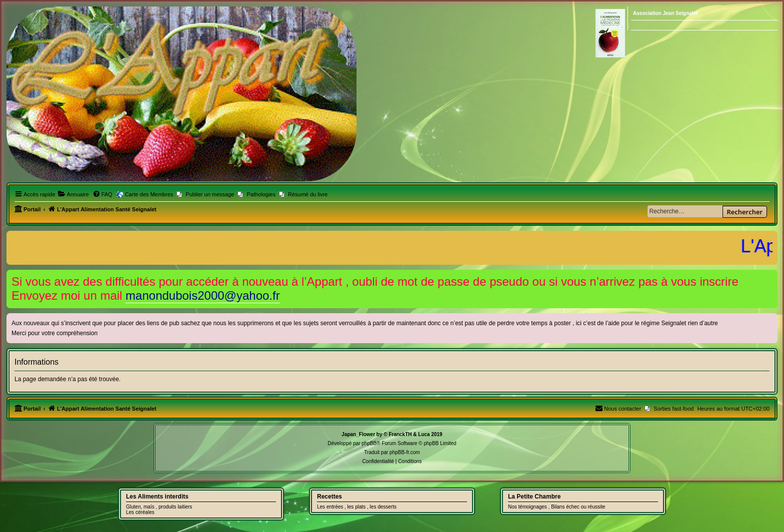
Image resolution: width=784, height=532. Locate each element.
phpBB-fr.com (405, 452)
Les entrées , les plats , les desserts (357, 507)
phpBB (369, 443)
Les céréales (140, 512)
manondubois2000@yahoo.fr (203, 295)
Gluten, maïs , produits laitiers (159, 507)
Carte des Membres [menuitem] (149, 194)
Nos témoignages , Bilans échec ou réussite (557, 507)
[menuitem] (73, 194)
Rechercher (745, 212)
